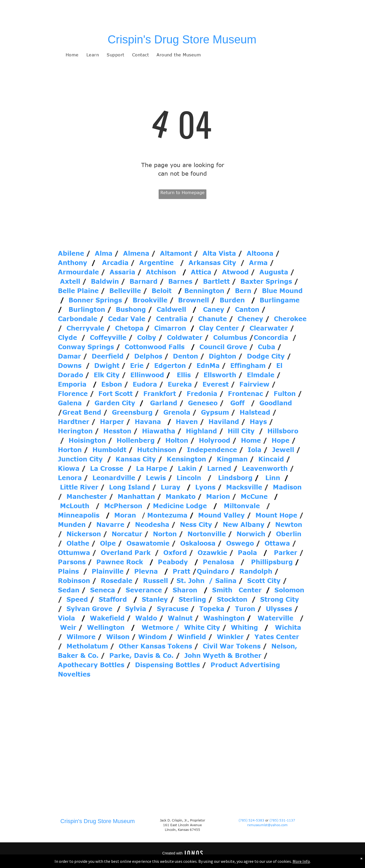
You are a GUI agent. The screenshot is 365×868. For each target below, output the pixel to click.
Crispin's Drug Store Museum (182, 39)
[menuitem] (72, 55)
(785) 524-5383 (251, 820)
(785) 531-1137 (283, 820)
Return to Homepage (182, 193)
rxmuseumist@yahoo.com (267, 825)
